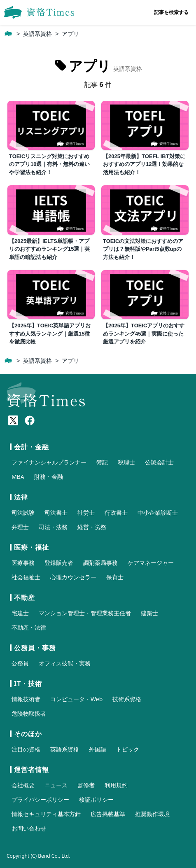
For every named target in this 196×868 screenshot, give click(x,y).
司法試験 (23, 512)
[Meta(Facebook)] (30, 420)
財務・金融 (49, 477)
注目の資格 (26, 749)
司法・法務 (53, 527)
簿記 (102, 462)
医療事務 (23, 563)
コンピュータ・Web (76, 699)
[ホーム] (8, 34)
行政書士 (116, 512)
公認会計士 (159, 462)
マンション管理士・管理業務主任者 (85, 613)
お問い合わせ (29, 828)
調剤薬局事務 (100, 563)
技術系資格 (127, 699)
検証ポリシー (96, 799)
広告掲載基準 (108, 814)
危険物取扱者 (29, 713)
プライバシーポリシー (40, 799)
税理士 (126, 462)
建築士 (149, 613)
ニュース (56, 785)
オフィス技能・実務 (65, 663)
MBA (18, 477)
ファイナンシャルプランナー (49, 462)
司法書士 (56, 512)
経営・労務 (92, 527)
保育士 (115, 577)
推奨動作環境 (152, 814)
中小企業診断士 (158, 512)
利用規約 (116, 785)
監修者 (86, 785)
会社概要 (23, 785)
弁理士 (20, 527)
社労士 (86, 512)
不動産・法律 (29, 627)
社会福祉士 (26, 577)
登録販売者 (59, 563)
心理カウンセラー (73, 577)
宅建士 (20, 613)
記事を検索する (171, 12)
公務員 (20, 663)
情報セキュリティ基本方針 (46, 814)
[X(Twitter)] (13, 420)
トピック (128, 749)
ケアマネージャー (151, 563)
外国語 (98, 749)
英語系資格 (37, 34)
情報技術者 (26, 699)
